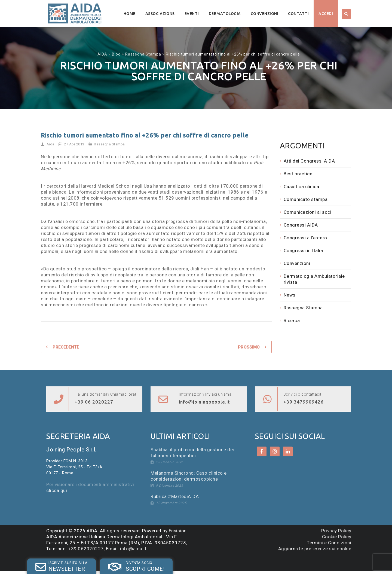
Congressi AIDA (301, 225)
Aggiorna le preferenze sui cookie (315, 549)
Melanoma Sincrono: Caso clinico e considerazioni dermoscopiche (189, 476)
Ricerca (292, 320)
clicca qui (57, 490)
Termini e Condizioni (329, 543)
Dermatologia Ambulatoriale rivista (314, 279)
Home (130, 14)
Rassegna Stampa (109, 144)
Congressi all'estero (305, 238)
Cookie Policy (337, 537)
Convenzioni (265, 14)
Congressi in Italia (303, 251)
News (290, 295)
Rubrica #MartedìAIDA (175, 496)
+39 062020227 (86, 549)
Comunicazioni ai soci (308, 212)
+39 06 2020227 (94, 402)
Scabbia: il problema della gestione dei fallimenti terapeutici (192, 453)
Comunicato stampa (306, 199)
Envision (178, 531)
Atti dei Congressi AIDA (309, 161)
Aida (50, 144)
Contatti (298, 14)
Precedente (66, 347)
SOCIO (105, 561)
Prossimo (249, 347)
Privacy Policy (336, 531)
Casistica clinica (301, 187)
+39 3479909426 (304, 402)
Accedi (326, 14)
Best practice (298, 174)
